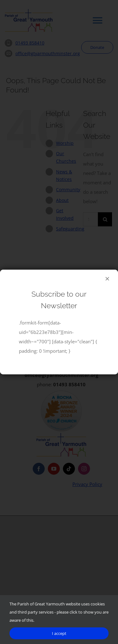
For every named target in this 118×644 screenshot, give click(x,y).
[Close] (107, 279)
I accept (59, 633)
